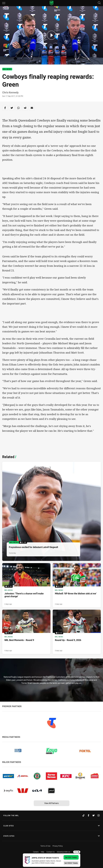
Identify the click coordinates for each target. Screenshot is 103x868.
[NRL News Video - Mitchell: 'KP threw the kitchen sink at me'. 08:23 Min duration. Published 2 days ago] (77, 585)
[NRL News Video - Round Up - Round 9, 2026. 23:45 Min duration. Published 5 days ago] (77, 632)
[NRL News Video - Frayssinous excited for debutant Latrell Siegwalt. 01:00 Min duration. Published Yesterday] (51, 511)
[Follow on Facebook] (89, 815)
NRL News (7, 69)
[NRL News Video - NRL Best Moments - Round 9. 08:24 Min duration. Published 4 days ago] (26, 632)
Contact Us (51, 852)
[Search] (99, 3)
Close (77, 852)
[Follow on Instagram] (99, 815)
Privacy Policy (58, 846)
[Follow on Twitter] (94, 815)
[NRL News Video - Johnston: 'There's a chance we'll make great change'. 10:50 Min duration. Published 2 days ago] (26, 585)
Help (43, 852)
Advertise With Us (63, 852)
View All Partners (51, 803)
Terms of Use (45, 846)
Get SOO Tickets (71, 857)
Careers (36, 852)
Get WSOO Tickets (71, 863)
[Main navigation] (4, 3)
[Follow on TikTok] (83, 815)
